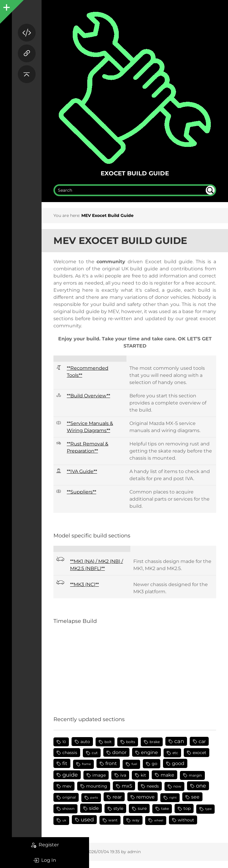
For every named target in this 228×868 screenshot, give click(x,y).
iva (123, 775)
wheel (159, 820)
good (178, 763)
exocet (199, 753)
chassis (70, 753)
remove (145, 797)
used (87, 819)
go (155, 764)
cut (95, 753)
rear (117, 797)
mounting (97, 786)
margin (195, 775)
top (187, 808)
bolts (131, 742)
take (165, 809)
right (173, 798)
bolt (108, 742)
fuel (134, 764)
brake (155, 742)
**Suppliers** (81, 492)
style (118, 808)
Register (45, 845)
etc (175, 753)
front (111, 763)
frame (86, 764)
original (69, 797)
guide (70, 775)
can (179, 741)
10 (64, 742)
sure (142, 808)
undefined (210, 190)
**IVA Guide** (82, 471)
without (186, 820)
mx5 (127, 786)
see (195, 797)
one (201, 786)
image (99, 775)
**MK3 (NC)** (84, 584)
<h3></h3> (117, 667)
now (177, 786)
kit (143, 775)
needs (153, 786)
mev (67, 786)
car (202, 741)
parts (94, 798)
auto (85, 742)
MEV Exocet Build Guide (107, 215)
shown (68, 809)
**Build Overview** (88, 396)
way (136, 820)
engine (149, 752)
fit (65, 763)
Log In (45, 860)
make (167, 775)
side (94, 808)
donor (119, 752)
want (113, 820)
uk (64, 820)
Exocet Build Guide (135, 173)
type (208, 809)
